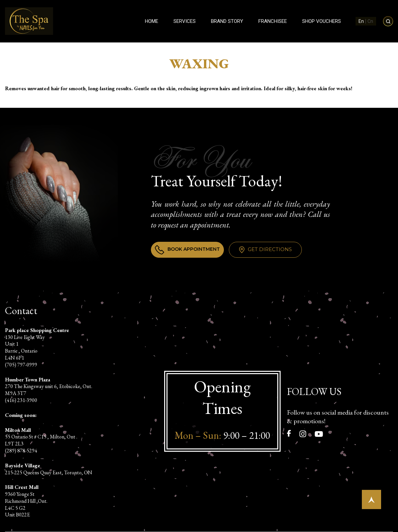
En (361, 21)
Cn (370, 21)
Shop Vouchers (322, 21)
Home (152, 21)
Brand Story (227, 21)
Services (185, 21)
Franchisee (273, 21)
